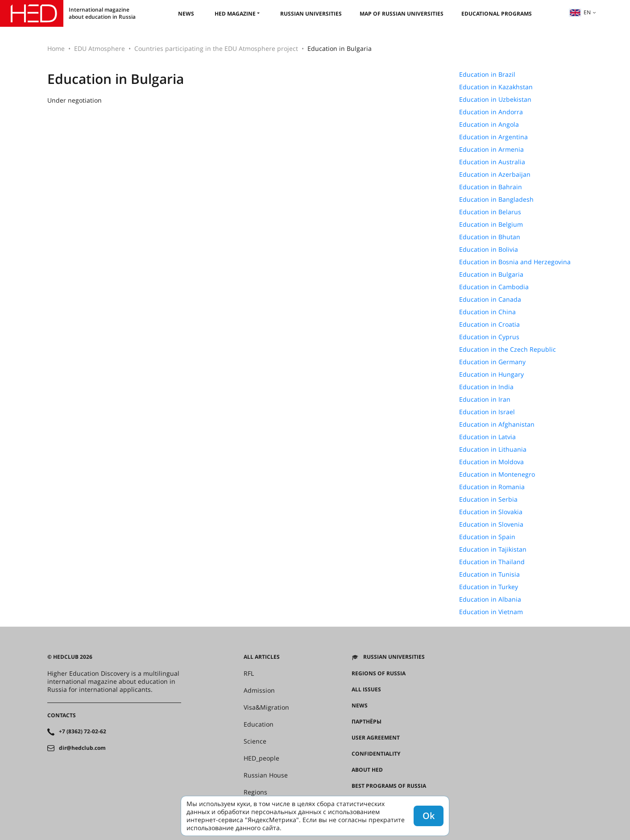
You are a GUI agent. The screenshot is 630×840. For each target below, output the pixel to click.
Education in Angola (489, 125)
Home (56, 48)
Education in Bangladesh (496, 200)
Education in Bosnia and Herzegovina (515, 262)
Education (259, 724)
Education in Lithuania (493, 449)
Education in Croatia (489, 324)
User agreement (376, 738)
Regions (255, 792)
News (186, 14)
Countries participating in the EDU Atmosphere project (216, 48)
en (580, 12)
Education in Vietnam (491, 612)
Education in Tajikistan (493, 549)
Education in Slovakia (491, 512)
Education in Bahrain (491, 187)
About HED (367, 770)
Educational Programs (497, 14)
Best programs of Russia (389, 786)
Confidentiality (376, 754)
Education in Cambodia (494, 287)
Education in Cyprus (489, 337)
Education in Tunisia (489, 574)
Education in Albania (490, 599)
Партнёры (367, 722)
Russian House (266, 775)
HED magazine (235, 14)
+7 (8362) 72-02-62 (83, 732)
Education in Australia (492, 162)
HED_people (261, 758)
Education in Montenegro (497, 474)
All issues (366, 690)
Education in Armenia (491, 150)
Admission (259, 690)
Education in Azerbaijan (495, 175)
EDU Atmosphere (99, 48)
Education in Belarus (490, 212)
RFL (249, 674)
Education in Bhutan (490, 237)
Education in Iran (485, 399)
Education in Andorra (491, 112)
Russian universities (311, 14)
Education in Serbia (488, 499)
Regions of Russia (379, 674)
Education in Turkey (489, 587)
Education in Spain (487, 537)
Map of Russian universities (402, 14)
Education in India (486, 387)
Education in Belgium (491, 225)
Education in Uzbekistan (495, 100)
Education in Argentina (493, 137)
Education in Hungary (491, 374)
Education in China (487, 312)
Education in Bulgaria (491, 274)
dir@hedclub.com (82, 748)
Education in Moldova (491, 462)
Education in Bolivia (489, 250)
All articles (262, 657)
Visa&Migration (266, 707)
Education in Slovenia (491, 524)
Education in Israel (487, 412)
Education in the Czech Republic (508, 349)
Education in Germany (492, 362)
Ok (429, 816)
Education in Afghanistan (497, 424)
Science (255, 741)
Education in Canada (490, 299)
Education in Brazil (487, 75)
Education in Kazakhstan (496, 87)
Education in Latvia (487, 437)
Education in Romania (492, 487)
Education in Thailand (492, 562)
